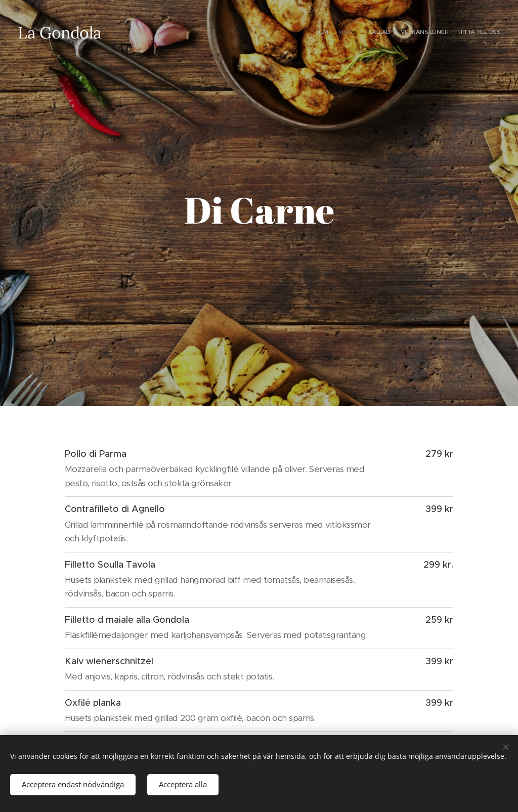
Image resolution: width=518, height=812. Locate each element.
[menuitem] (454, 33)
